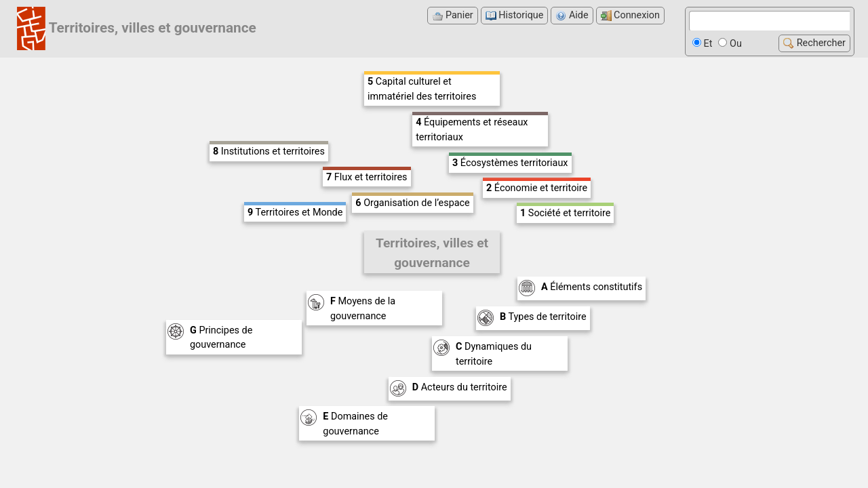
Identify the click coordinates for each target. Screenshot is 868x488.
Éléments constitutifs (592, 287)
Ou (730, 44)
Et (702, 44)
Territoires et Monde (295, 212)
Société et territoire (565, 213)
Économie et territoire (537, 188)
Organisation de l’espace (412, 203)
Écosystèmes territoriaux (510, 163)
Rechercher (814, 43)
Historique (515, 15)
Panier (452, 15)
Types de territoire (543, 317)
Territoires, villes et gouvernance (153, 28)
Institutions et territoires (269, 151)
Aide (572, 15)
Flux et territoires (367, 177)
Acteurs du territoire (460, 387)
